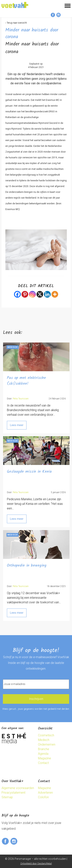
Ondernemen (47, 744)
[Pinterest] (25, 294)
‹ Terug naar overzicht (16, 23)
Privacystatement (13, 793)
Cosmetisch (46, 735)
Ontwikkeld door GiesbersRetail (36, 864)
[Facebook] (17, 294)
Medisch (44, 740)
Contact (43, 763)
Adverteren (45, 793)
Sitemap (7, 797)
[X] (40, 294)
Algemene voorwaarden (18, 788)
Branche (44, 749)
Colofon (43, 797)
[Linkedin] (47, 294)
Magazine (45, 758)
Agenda (43, 754)
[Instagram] (32, 294)
